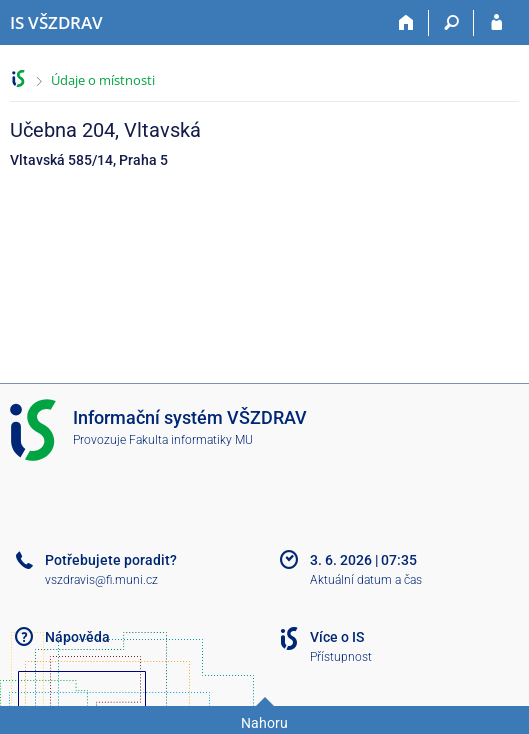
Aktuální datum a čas (366, 580)
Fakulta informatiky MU (191, 440)
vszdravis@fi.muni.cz (101, 580)
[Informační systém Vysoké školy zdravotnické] (56, 23)
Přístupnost (341, 657)
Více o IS (337, 637)
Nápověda (77, 637)
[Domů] (406, 23)
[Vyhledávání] (451, 23)
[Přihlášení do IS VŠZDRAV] (496, 23)
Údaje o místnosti (103, 80)
